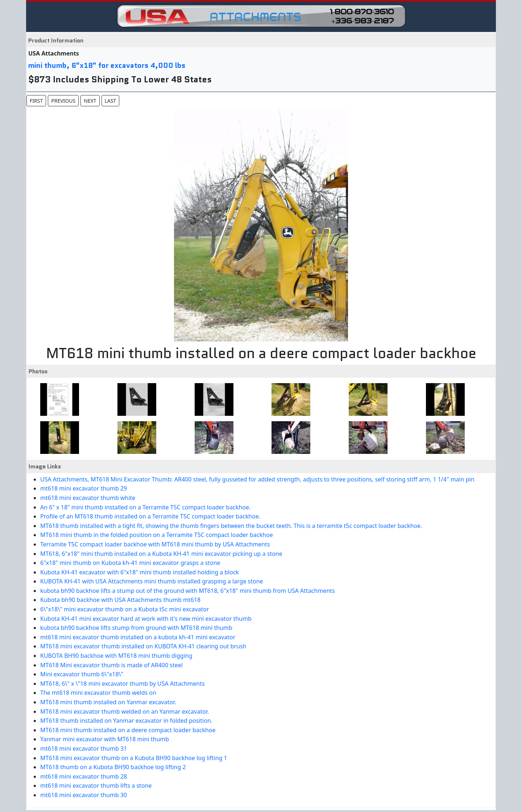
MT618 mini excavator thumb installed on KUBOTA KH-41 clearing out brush (143, 646)
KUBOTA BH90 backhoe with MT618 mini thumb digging (116, 656)
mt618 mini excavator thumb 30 (84, 795)
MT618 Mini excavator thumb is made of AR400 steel (111, 665)
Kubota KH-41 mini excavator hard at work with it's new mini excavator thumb (146, 619)
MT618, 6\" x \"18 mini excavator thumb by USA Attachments (123, 684)
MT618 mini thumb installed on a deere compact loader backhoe (128, 730)
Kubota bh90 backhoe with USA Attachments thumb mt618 (120, 600)
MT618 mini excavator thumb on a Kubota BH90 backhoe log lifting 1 (134, 758)
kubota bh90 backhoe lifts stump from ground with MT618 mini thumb (136, 628)
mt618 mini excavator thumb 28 (84, 776)
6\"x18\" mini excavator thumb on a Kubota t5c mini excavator (125, 609)
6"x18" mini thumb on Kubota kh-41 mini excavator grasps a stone (130, 563)
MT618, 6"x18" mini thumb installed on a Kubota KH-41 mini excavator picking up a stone (161, 554)
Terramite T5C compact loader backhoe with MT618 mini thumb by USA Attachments (155, 544)
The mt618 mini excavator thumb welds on (98, 693)
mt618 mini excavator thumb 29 (84, 488)
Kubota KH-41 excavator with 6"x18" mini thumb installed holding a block (140, 572)
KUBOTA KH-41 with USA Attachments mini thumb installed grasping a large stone (152, 581)
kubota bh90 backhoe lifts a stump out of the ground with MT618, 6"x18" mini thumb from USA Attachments (188, 591)
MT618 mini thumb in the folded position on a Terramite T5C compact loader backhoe (157, 535)
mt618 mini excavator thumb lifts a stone (96, 786)
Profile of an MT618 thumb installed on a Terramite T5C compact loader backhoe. (150, 516)
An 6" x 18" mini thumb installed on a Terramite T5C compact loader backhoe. (145, 507)
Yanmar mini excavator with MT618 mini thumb (105, 739)
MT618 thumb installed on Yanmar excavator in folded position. (126, 721)
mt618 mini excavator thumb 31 (84, 749)
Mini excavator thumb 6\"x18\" (82, 674)
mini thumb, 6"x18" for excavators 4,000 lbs (107, 65)
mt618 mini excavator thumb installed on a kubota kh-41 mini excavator (138, 637)
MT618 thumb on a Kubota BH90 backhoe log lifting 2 (113, 767)
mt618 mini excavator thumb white (88, 498)
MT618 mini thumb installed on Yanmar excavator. (108, 702)
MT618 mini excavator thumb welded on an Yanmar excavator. (125, 711)
